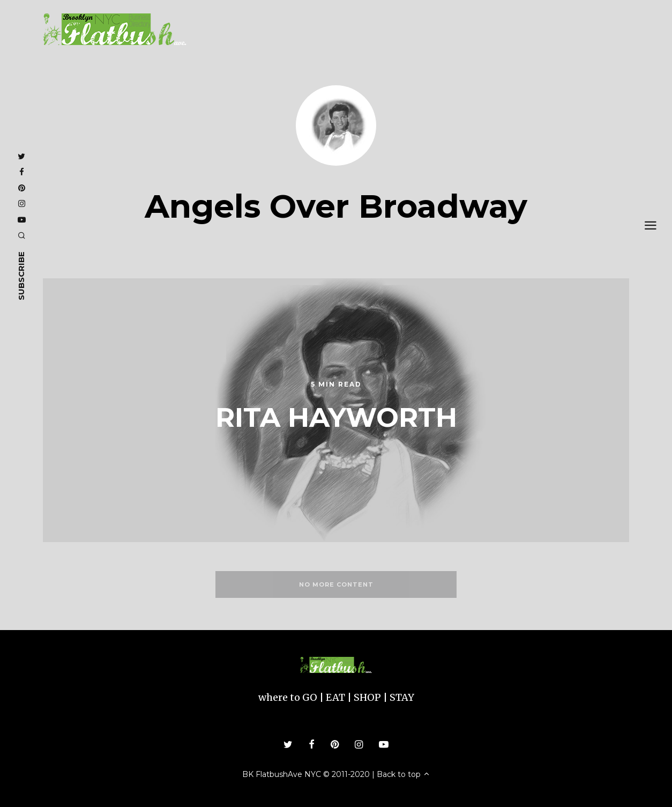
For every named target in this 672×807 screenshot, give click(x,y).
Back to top (404, 774)
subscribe (21, 275)
